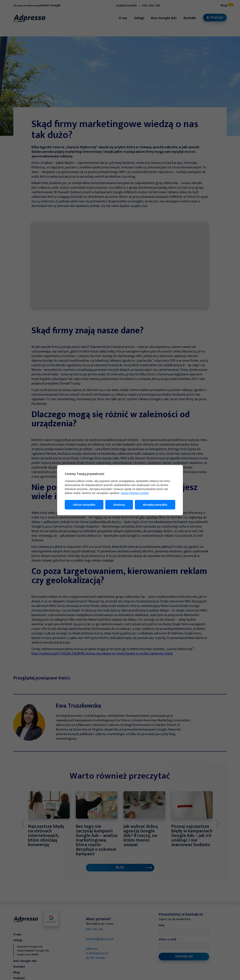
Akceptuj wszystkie (155, 505)
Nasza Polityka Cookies (135, 493)
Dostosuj (119, 505)
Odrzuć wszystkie (84, 505)
